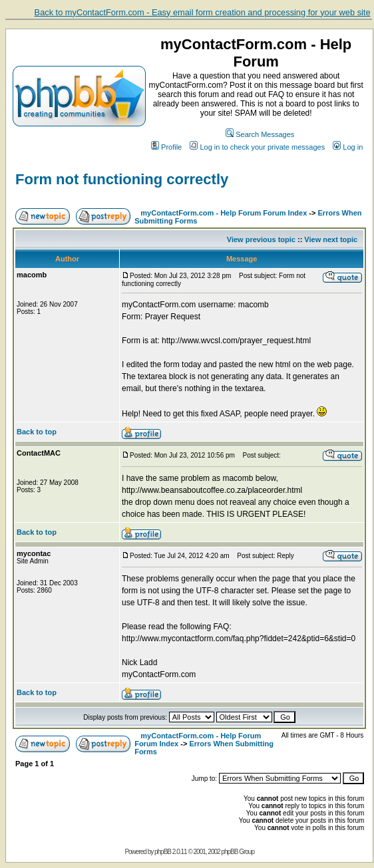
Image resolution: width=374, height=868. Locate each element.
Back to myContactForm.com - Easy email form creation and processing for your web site (203, 12)
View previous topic (261, 239)
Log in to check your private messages (257, 147)
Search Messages (260, 134)
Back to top (37, 432)
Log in (348, 147)
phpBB (163, 852)
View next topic (331, 239)
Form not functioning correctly (122, 179)
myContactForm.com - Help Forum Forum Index (224, 213)
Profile (166, 147)
